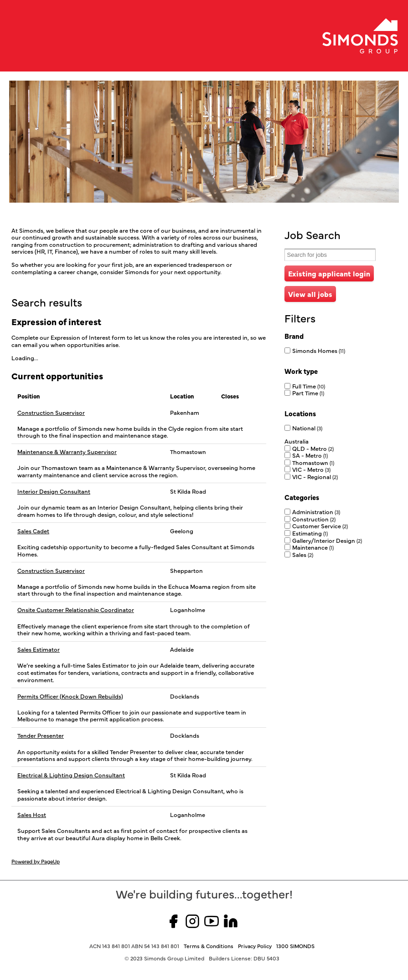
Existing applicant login (329, 273)
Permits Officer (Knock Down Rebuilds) (70, 696)
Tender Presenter (41, 735)
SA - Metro (310, 455)
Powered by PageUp (36, 861)
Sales (303, 554)
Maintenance (313, 547)
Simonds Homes (319, 350)
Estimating (310, 533)
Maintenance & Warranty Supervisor (67, 452)
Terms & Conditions (209, 946)
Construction (314, 519)
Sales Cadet (33, 531)
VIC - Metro (311, 469)
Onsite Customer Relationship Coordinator (76, 610)
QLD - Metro (313, 448)
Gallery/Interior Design (327, 540)
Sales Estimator (39, 649)
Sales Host (32, 815)
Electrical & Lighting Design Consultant (71, 775)
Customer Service (320, 526)
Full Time (309, 386)
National (307, 428)
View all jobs (310, 294)
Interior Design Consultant (54, 491)
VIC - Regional (315, 476)
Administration (316, 511)
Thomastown (313, 462)
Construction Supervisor (51, 413)
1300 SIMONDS (295, 946)
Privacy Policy (255, 946)
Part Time (308, 393)
